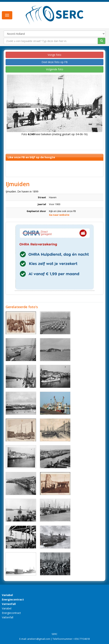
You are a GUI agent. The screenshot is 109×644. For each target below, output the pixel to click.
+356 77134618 (82, 639)
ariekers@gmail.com (39, 639)
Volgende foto (55, 69)
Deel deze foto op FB (55, 62)
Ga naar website (59, 215)
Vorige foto (54, 55)
